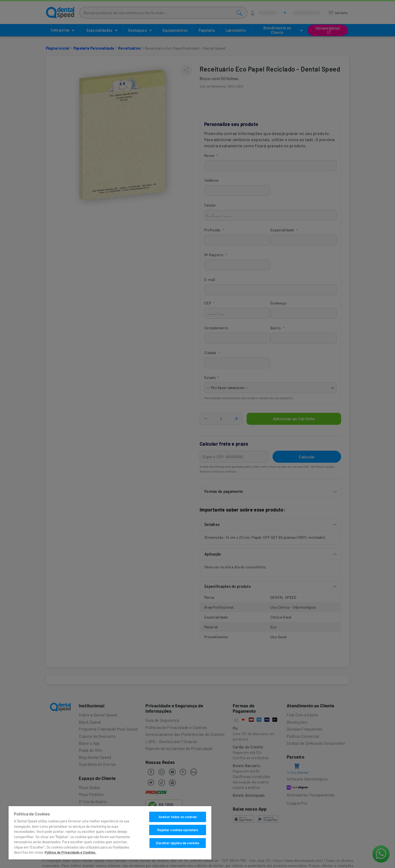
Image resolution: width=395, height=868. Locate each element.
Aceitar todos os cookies (178, 817)
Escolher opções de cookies (178, 843)
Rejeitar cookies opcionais (177, 830)
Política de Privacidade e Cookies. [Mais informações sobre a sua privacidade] (70, 852)
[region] (110, 833)
